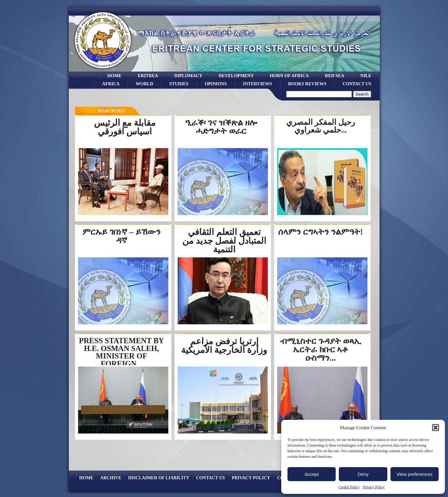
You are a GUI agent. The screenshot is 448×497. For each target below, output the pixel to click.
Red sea (334, 76)
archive (111, 478)
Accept (312, 474)
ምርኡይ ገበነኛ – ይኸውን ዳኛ (121, 236)
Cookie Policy (349, 487)
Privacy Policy (374, 487)
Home (114, 76)
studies (179, 84)
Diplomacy (188, 76)
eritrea (148, 76)
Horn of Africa (289, 76)
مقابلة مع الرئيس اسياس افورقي (125, 127)
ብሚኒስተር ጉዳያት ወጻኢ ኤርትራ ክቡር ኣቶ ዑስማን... (321, 349)
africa (111, 84)
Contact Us (357, 84)
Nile (366, 76)
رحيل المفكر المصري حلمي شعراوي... (321, 126)
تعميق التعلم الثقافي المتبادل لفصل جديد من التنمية (224, 241)
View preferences (415, 474)
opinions (216, 84)
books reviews (307, 84)
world (144, 84)
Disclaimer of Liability (159, 478)
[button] (436, 428)
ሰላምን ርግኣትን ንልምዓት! (320, 232)
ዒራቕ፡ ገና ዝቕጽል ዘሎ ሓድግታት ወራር (221, 127)
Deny (363, 474)
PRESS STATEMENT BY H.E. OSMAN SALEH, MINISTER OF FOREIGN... (122, 352)
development (236, 76)
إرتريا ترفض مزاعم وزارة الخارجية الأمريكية (224, 346)
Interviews (257, 84)
